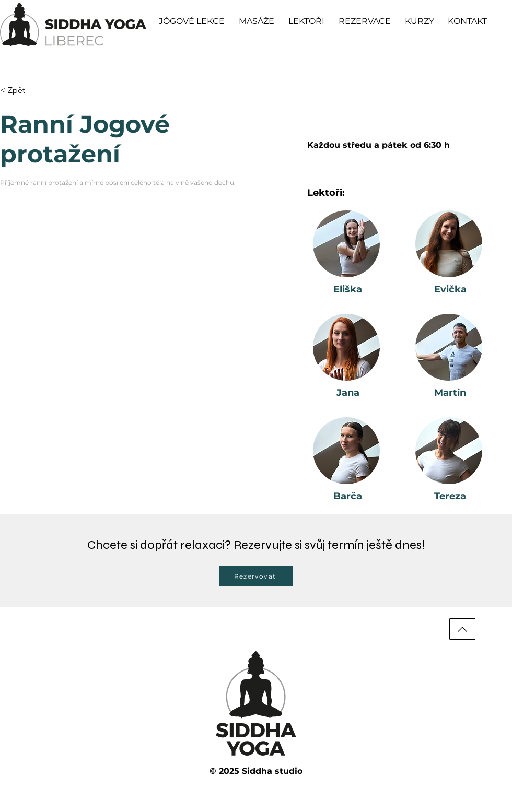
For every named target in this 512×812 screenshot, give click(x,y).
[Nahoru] (462, 629)
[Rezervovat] (256, 576)
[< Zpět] (21, 91)
